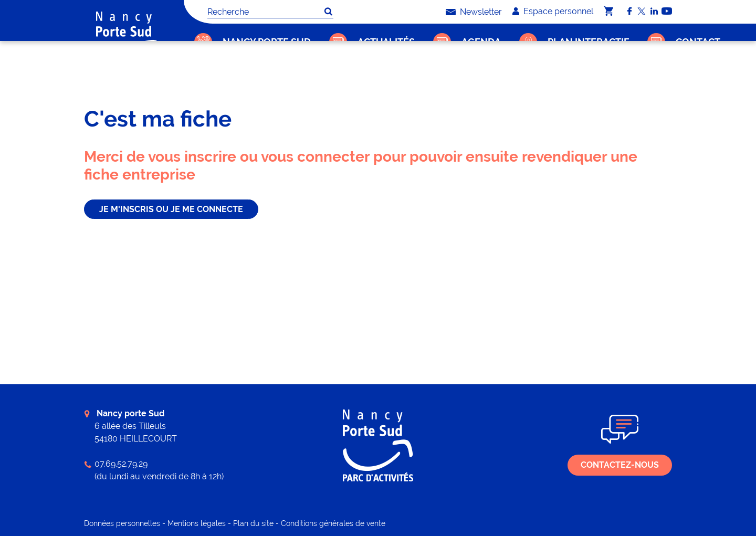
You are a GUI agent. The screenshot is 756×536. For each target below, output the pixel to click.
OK (328, 12)
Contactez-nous (620, 465)
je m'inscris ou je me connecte (171, 209)
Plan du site (253, 523)
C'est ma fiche (239, 76)
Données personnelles (122, 523)
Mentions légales (197, 523)
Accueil (198, 76)
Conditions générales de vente (333, 523)
